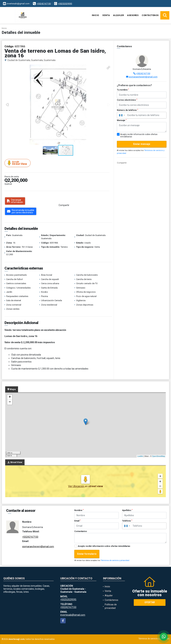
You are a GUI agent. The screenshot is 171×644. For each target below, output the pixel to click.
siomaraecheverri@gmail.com (143, 77)
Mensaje (122, 120)
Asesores (133, 15)
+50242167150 (44, 4)
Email (77, 521)
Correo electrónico (127, 100)
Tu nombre (123, 90)
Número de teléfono (127, 110)
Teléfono (127, 521)
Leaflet (140, 456)
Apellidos (127, 510)
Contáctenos (150, 15)
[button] (108, 68)
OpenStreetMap (158, 456)
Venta (106, 15)
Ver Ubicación (76, 486)
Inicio (95, 15)
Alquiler (118, 15)
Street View (18, 163)
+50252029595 (65, 4)
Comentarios (81, 531)
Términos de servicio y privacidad (115, 560)
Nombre (79, 510)
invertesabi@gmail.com (73, 615)
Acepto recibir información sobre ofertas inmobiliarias (104, 546)
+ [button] (10, 397)
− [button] (10, 402)
